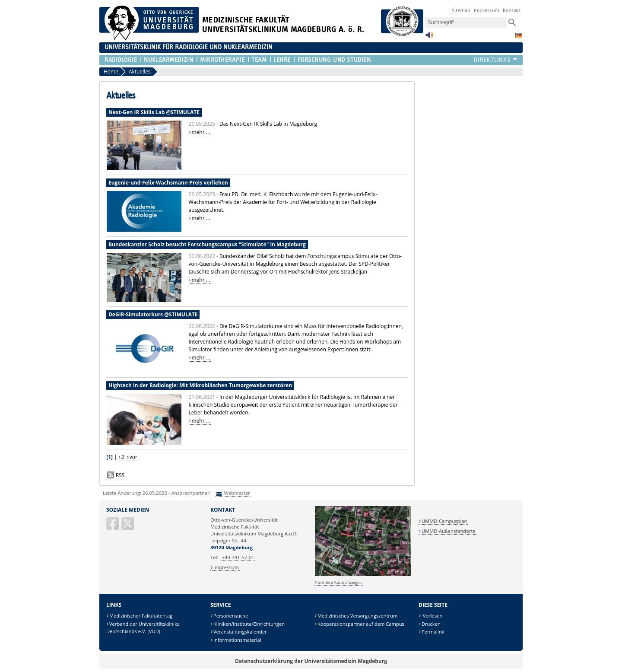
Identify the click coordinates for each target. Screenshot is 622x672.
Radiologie (121, 60)
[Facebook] (113, 527)
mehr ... (201, 132)
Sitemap (461, 10)
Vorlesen (432, 616)
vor (133, 457)
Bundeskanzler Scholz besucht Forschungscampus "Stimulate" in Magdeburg (207, 244)
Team (259, 60)
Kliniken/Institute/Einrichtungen (249, 624)
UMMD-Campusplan (444, 521)
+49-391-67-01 (238, 557)
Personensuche (231, 616)
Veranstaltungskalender (240, 632)
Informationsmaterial (237, 640)
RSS (120, 475)
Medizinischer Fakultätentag (141, 616)
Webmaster (236, 493)
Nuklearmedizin (168, 60)
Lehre (282, 60)
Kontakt (512, 10)
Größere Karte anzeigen (340, 582)
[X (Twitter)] (128, 527)
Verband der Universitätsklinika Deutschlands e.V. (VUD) (143, 628)
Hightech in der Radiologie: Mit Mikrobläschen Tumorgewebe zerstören (200, 385)
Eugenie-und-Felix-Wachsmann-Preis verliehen (168, 183)
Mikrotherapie (222, 60)
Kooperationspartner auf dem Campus (361, 624)
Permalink (433, 632)
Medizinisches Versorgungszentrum (357, 616)
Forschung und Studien (334, 60)
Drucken (431, 624)
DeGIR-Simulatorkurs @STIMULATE (153, 314)
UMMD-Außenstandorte (449, 531)
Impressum (487, 10)
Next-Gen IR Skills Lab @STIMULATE (154, 112)
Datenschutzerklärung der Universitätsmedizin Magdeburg (311, 661)
